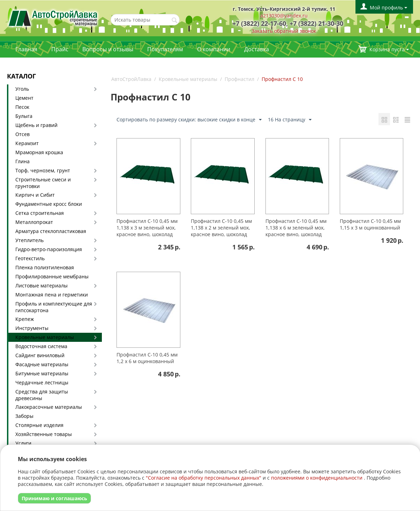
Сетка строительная (40, 213)
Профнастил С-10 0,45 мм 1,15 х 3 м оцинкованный (370, 224)
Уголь (22, 89)
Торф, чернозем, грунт (43, 170)
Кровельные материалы (45, 337)
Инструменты (32, 328)
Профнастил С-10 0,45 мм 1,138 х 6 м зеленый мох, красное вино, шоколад (296, 228)
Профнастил (239, 79)
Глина (22, 161)
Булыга (24, 116)
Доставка (257, 49)
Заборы (24, 416)
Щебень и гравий (36, 125)
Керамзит (27, 143)
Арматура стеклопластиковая (51, 231)
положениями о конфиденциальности (317, 478)
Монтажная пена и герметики (52, 295)
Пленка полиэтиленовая (45, 267)
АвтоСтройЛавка (131, 79)
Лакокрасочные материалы (49, 407)
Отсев (22, 134)
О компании (214, 49)
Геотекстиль (30, 258)
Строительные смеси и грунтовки (43, 183)
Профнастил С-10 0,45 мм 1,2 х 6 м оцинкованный (147, 358)
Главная (26, 49)
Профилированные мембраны (52, 276)
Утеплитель (29, 240)
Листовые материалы (42, 285)
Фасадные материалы (42, 364)
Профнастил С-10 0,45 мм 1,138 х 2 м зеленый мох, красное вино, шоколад (221, 228)
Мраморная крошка (39, 152)
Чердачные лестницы (42, 382)
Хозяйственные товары (44, 434)
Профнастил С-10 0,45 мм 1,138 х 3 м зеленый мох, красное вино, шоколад (147, 228)
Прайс (60, 49)
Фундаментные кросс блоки (49, 204)
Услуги (23, 443)
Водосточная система (41, 346)
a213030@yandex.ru (284, 16)
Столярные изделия (39, 425)
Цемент (24, 98)
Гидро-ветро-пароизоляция (49, 249)
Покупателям (165, 49)
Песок (22, 107)
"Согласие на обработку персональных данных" (204, 478)
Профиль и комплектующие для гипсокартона (54, 307)
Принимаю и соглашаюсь (54, 498)
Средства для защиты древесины (42, 395)
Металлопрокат (34, 222)
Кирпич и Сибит (35, 195)
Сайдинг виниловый (40, 355)
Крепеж (25, 319)
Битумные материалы (42, 373)
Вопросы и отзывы (108, 49)
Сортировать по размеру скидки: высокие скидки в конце (189, 120)
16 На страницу (290, 120)
